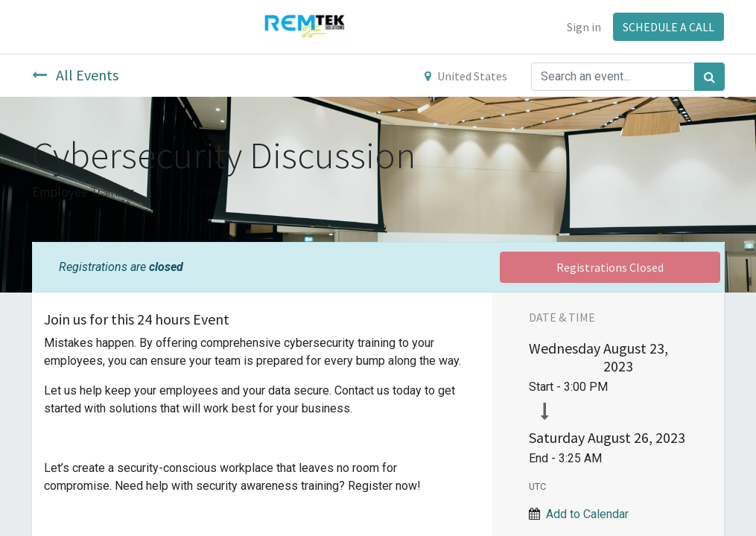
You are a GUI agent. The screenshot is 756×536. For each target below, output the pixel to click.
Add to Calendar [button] (587, 514)
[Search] (709, 77)
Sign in (584, 27)
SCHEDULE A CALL (668, 27)
